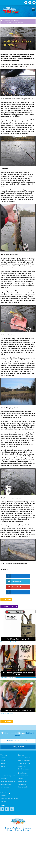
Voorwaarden (27, 828)
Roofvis (17, 21)
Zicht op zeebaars (24, 761)
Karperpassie (5, 787)
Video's (20, 779)
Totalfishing (17, 828)
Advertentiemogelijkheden (9, 799)
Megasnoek (22, 784)
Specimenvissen (23, 769)
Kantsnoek (4, 779)
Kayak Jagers (22, 781)
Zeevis (3, 763)
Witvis (3, 766)
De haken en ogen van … (8, 776)
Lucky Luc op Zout (24, 763)
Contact (3, 801)
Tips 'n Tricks (22, 766)
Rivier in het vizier (24, 758)
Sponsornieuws (23, 776)
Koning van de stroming (8, 781)
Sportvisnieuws (8, 21)
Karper (3, 761)
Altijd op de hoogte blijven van (18, 734)
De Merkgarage (17, 830)
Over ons (3, 796)
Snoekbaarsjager (6, 784)
